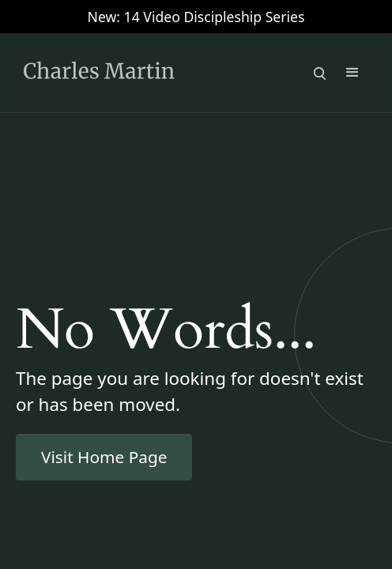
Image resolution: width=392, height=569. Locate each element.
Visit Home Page (104, 457)
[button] (352, 73)
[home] (126, 73)
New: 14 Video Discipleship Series (196, 17)
